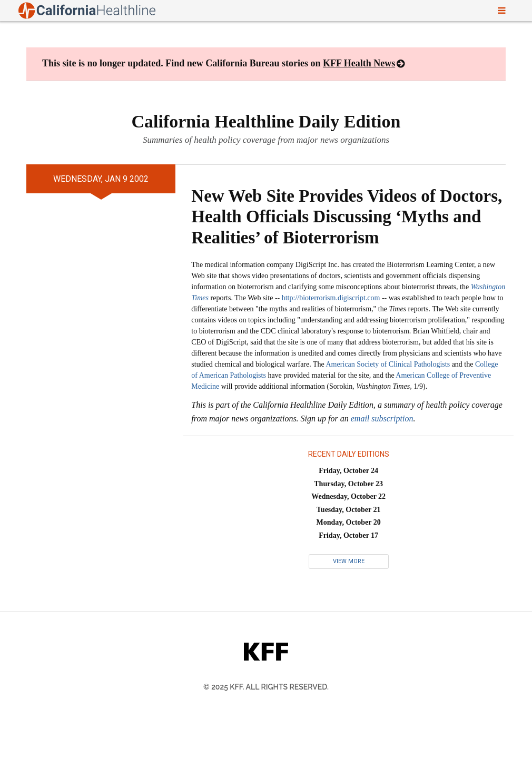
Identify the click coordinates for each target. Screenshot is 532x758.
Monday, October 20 (349, 522)
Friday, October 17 (348, 535)
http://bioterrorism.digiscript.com (331, 298)
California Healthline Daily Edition (266, 121)
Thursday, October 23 (348, 484)
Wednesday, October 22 (348, 496)
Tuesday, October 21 (349, 510)
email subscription (382, 419)
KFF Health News (359, 63)
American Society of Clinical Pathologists (388, 364)
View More (349, 561)
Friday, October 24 (348, 471)
